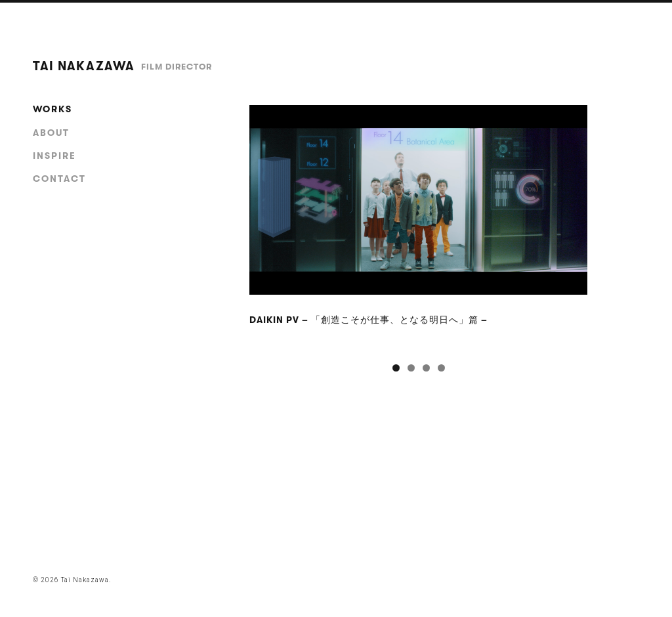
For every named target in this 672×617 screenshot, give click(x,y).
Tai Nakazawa (122, 66)
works (52, 109)
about (51, 133)
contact (59, 179)
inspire (54, 156)
